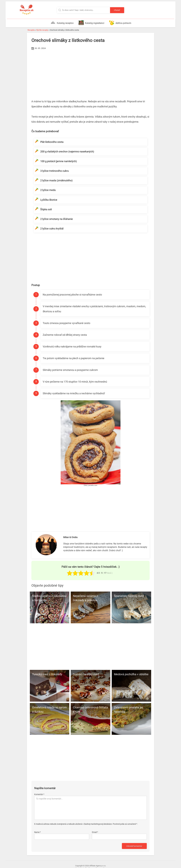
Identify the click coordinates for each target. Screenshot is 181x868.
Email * (95, 832)
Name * (37, 832)
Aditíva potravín (120, 23)
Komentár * (39, 794)
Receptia (31, 30)
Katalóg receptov (62, 23)
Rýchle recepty (42, 30)
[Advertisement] (90, 72)
